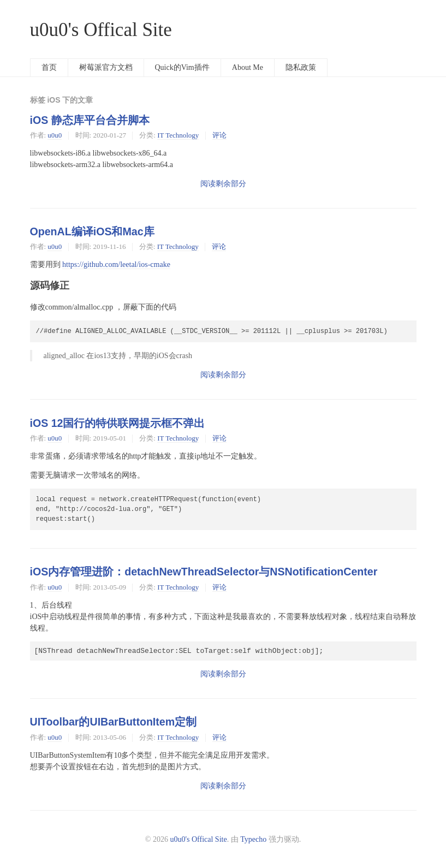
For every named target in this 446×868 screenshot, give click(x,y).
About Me (248, 67)
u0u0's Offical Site (101, 30)
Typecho (253, 839)
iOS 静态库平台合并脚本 (90, 120)
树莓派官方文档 (106, 67)
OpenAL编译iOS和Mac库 (92, 231)
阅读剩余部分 (223, 184)
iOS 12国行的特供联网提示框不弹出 (118, 423)
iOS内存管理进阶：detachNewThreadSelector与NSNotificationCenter (204, 572)
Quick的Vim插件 (182, 67)
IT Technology (178, 135)
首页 (49, 67)
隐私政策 (301, 67)
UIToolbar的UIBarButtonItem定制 (114, 722)
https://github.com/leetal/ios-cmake (116, 264)
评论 (219, 135)
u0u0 (55, 135)
